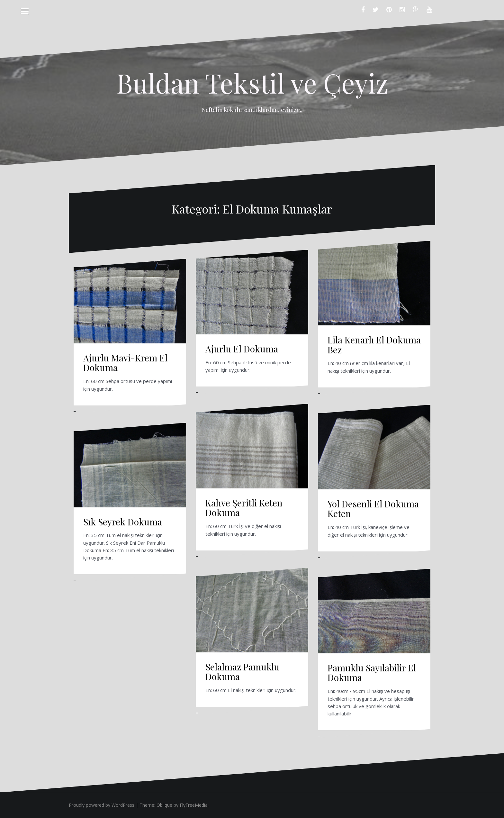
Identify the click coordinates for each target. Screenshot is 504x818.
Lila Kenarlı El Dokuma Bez (374, 345)
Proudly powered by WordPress (102, 805)
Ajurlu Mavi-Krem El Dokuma (125, 363)
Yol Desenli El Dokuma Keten (373, 509)
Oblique (164, 805)
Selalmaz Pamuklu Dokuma (242, 672)
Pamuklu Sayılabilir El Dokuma (372, 673)
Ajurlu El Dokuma (242, 349)
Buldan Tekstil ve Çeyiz (252, 83)
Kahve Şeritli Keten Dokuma (244, 508)
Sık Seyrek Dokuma (123, 522)
